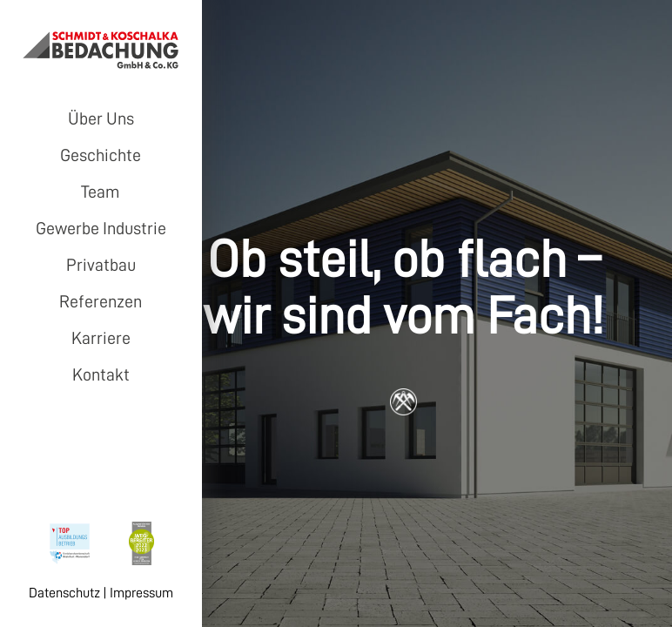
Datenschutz (64, 593)
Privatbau (101, 265)
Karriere (101, 338)
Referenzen (101, 301)
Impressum (141, 593)
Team (101, 192)
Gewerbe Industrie (101, 228)
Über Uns (101, 118)
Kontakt (101, 374)
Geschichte (101, 155)
